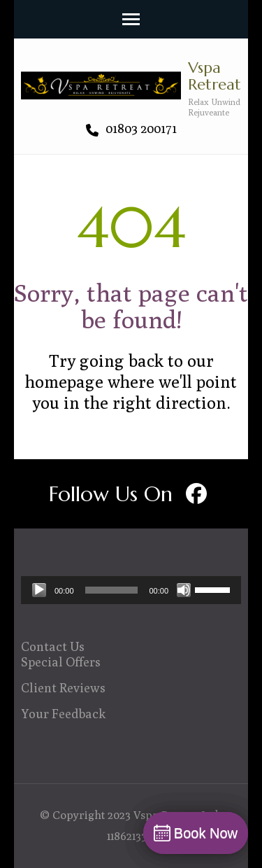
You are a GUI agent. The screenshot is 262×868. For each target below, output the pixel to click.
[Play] (39, 590)
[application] (131, 590)
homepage (64, 381)
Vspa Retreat (214, 76)
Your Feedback (64, 714)
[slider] (112, 590)
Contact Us (53, 646)
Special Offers (61, 662)
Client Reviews (63, 688)
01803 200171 (131, 129)
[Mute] (184, 590)
